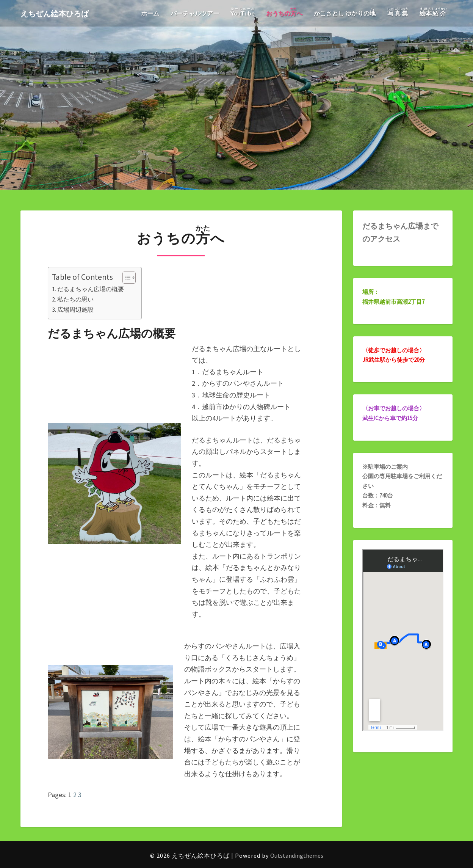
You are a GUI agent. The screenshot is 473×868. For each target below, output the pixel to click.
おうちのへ (284, 12)
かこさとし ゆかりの (345, 12)
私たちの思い (75, 299)
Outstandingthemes (297, 855)
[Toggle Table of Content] (125, 278)
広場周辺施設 (75, 309)
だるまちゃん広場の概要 (91, 289)
